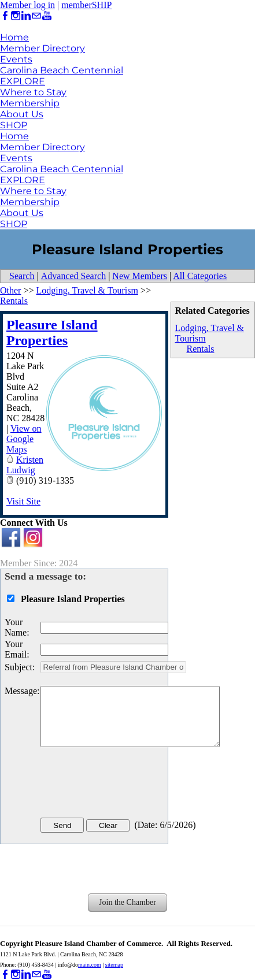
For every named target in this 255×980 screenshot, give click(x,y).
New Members (140, 276)
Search (22, 276)
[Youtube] (47, 16)
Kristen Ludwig (25, 465)
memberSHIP (86, 5)
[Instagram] (16, 16)
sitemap (114, 965)
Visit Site (23, 501)
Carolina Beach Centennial (62, 70)
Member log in (27, 5)
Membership (30, 103)
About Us (22, 114)
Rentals (200, 349)
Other (10, 290)
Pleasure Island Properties (52, 333)
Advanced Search (73, 276)
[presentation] (128, 785)
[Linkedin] (26, 16)
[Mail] (36, 16)
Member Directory (42, 48)
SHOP (14, 125)
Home (14, 37)
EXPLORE (23, 81)
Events (16, 59)
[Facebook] (5, 16)
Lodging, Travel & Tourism (87, 290)
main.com (90, 965)
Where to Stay (33, 92)
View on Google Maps (24, 439)
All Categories (200, 276)
